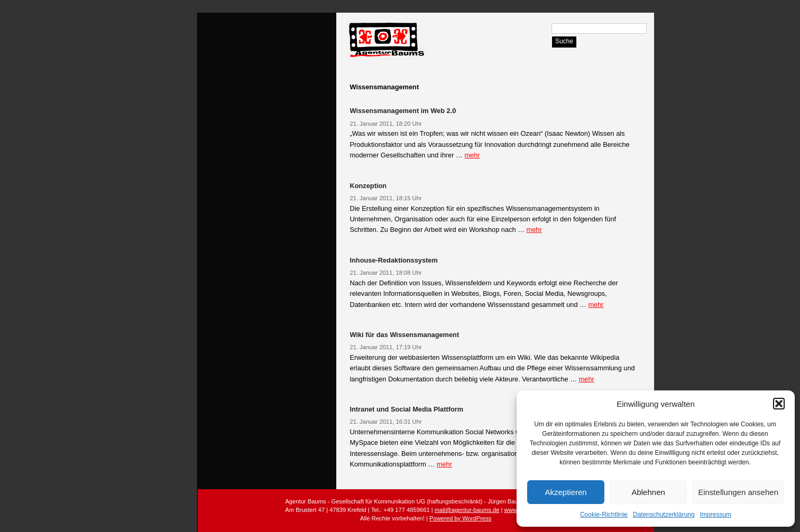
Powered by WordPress (460, 518)
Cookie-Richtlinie (604, 515)
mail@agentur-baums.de (467, 510)
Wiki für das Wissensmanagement (404, 335)
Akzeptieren (565, 492)
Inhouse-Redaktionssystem (393, 260)
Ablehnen (648, 492)
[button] (779, 404)
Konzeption (368, 186)
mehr (472, 155)
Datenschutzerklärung (664, 515)
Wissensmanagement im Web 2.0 (403, 111)
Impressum (716, 515)
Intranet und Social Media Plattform (406, 409)
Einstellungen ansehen (738, 492)
